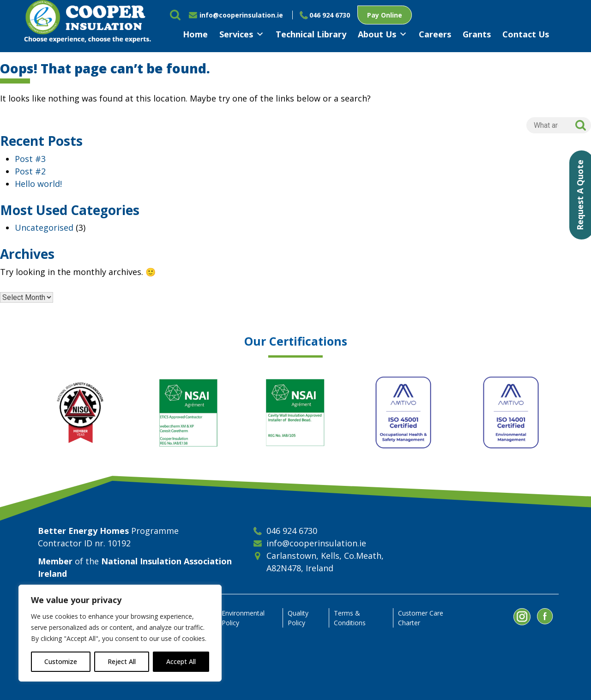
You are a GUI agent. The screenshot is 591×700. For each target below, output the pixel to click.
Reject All (122, 661)
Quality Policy (298, 618)
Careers (435, 34)
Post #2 (30, 171)
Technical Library (311, 34)
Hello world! (38, 184)
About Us (383, 34)
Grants (477, 34)
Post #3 (30, 159)
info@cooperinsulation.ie (241, 15)
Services (242, 34)
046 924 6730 (330, 15)
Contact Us (526, 34)
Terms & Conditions (350, 618)
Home (195, 34)
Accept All (181, 661)
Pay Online (385, 15)
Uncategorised (44, 227)
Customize (61, 661)
